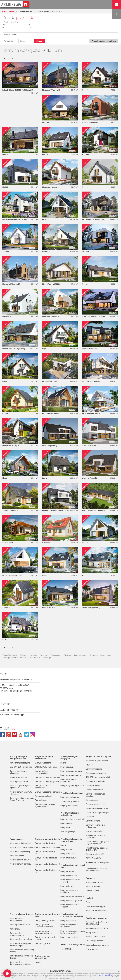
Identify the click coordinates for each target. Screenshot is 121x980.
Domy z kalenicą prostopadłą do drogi (22, 951)
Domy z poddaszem (69, 876)
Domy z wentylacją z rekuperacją (18, 772)
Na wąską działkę (11, 658)
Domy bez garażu (42, 943)
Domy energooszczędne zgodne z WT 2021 (20, 787)
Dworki (63, 763)
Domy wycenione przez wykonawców (96, 826)
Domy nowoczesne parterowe (48, 777)
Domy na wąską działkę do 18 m (47, 865)
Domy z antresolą (17, 856)
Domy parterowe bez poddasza (69, 891)
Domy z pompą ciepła (19, 781)
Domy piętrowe (67, 886)
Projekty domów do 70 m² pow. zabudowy (97, 870)
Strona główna (8, 11)
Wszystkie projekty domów (97, 761)
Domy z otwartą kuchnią (20, 851)
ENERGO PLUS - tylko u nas (21, 767)
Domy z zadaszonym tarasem (22, 847)
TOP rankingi (66, 949)
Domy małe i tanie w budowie (73, 819)
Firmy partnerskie (93, 886)
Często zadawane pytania (97, 906)
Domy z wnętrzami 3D (95, 854)
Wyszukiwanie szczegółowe (104, 41)
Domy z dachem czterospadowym (17, 934)
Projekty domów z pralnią (20, 864)
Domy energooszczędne (20, 763)
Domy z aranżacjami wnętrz (98, 813)
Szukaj (39, 41)
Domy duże (65, 827)
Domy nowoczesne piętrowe (47, 781)
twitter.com (26, 735)
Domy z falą (15, 929)
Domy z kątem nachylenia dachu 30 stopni (20, 944)
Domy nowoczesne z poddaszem (44, 787)
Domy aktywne (41, 800)
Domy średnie (66, 823)
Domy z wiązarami (68, 921)
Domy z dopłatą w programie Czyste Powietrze (22, 799)
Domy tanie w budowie (70, 797)
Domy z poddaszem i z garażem (70, 906)
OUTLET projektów (94, 858)
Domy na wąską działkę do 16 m (47, 859)
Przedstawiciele (93, 891)
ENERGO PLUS (35, 658)
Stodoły (23, 658)
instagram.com (32, 735)
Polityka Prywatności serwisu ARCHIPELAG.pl (98, 923)
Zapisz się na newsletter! (96, 911)
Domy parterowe (67, 871)
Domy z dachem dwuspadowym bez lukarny (21, 963)
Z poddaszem (56, 655)
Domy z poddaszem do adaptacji (70, 881)
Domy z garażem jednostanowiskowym (44, 926)
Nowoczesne (105, 655)
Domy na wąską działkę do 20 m (47, 871)
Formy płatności (93, 933)
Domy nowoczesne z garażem (48, 792)
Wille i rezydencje (68, 832)
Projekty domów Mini (69, 806)
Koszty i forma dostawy (96, 937)
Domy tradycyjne (67, 767)
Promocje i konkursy (94, 882)
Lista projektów (25, 11)
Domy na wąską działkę (45, 843)
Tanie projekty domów (70, 801)
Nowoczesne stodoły (18, 777)
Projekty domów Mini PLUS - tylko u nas (21, 793)
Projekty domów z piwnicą (21, 860)
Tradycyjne (94, 655)
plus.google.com (9, 735)
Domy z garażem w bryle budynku (45, 938)
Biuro (88, 902)
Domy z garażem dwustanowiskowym (44, 932)
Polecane (24, 655)
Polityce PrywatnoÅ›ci (105, 975)
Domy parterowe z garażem (72, 896)
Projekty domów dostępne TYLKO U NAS (97, 849)
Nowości (34, 655)
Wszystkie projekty (10, 655)
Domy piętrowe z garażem (71, 901)
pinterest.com (15, 735)
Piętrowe (68, 655)
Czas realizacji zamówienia (97, 945)
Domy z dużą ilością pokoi (20, 843)
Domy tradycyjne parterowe (72, 771)
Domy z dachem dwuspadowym (16, 920)
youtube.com (20, 735)
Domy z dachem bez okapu (21, 939)
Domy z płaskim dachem (20, 925)
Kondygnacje (9, 41)
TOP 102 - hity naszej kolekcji (98, 777)
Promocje (47, 658)
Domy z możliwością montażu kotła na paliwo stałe (73, 932)
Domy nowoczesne (43, 763)
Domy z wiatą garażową (45, 921)
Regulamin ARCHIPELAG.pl (97, 928)
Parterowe (44, 655)
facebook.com (3, 735)
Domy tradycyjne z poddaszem (68, 780)
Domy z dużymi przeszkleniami (41, 772)
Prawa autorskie (93, 949)
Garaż (22, 41)
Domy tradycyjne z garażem (72, 786)
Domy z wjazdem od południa (47, 847)
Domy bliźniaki (66, 849)
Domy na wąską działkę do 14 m (47, 853)
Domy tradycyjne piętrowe (71, 775)
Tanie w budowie (80, 655)
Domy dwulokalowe (69, 858)
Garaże (63, 845)
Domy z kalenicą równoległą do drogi (21, 957)
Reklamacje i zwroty (94, 941)
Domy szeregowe (68, 854)
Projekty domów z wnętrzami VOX (98, 863)
